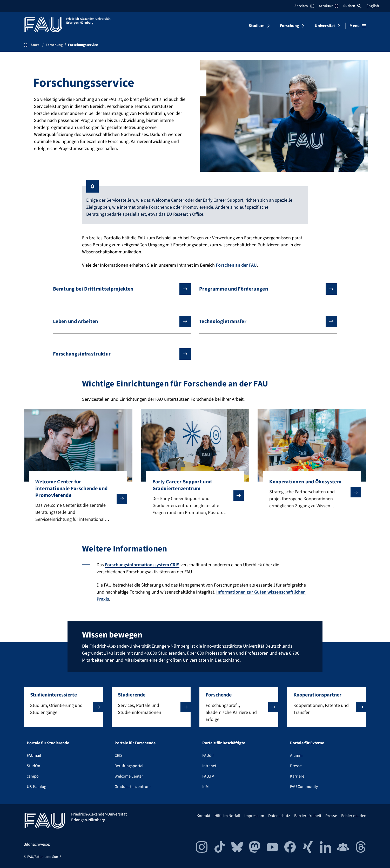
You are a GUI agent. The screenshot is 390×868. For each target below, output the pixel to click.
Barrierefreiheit (308, 816)
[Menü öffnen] (358, 26)
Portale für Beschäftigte (224, 743)
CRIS (119, 755)
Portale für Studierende (48, 743)
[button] (63, 707)
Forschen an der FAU (236, 265)
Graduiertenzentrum (133, 787)
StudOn (33, 766)
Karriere (297, 776)
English (373, 6)
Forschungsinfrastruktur (118, 354)
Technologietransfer (264, 321)
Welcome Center (129, 776)
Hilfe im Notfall (227, 816)
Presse (296, 766)
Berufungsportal (129, 766)
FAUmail (34, 755)
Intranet (209, 766)
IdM (206, 787)
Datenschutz (279, 816)
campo (33, 776)
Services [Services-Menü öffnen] (304, 6)
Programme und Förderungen (264, 289)
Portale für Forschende (135, 743)
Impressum (254, 816)
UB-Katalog (36, 787)
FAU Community (304, 787)
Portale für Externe (307, 743)
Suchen (352, 6)
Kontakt (203, 816)
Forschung (290, 26)
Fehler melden (354, 816)
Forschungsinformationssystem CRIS (142, 565)
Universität (325, 26)
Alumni (296, 755)
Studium (257, 26)
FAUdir (208, 755)
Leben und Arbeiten (118, 321)
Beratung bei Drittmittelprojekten (118, 289)
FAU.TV (208, 776)
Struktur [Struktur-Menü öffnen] (329, 6)
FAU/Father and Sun (43, 857)
